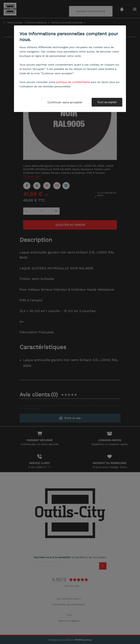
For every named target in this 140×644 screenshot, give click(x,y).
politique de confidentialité (73, 82)
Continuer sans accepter (65, 102)
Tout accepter (107, 102)
